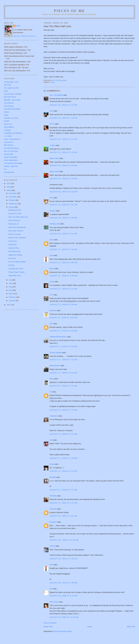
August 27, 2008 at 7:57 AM (63, 360)
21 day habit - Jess (11, 82)
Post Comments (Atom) (63, 631)
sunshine (53, 310)
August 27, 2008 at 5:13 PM (63, 471)
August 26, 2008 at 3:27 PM (63, 139)
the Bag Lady (55, 224)
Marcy (52, 268)
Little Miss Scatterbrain (17, 227)
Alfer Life (7, 85)
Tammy (52, 546)
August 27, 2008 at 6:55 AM (63, 331)
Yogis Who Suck (15, 276)
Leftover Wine (14, 248)
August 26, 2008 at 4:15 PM (63, 152)
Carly (52, 240)
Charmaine (54, 416)
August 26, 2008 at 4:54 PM (63, 165)
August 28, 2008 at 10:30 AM (64, 540)
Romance (53, 522)
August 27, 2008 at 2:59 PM (63, 458)
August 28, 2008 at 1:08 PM (63, 583)
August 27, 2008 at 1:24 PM (63, 410)
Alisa (6, 91)
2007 (9, 305)
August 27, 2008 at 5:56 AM (63, 305)
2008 (9, 190)
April (11, 290)
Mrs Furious (54, 602)
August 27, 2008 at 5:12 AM (63, 289)
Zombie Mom (9, 172)
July (11, 280)
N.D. (51, 295)
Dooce (7, 112)
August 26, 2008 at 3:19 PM (63, 118)
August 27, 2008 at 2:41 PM (63, 434)
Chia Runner (9, 103)
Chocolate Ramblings (12, 109)
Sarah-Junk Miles (11, 157)
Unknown (53, 509)
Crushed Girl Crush (16, 269)
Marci (52, 379)
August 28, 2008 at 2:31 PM (63, 596)
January (12, 301)
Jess (51, 198)
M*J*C (52, 124)
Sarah (52, 282)
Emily (6, 115)
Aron (51, 111)
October (12, 200)
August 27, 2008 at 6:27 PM (63, 503)
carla (51, 255)
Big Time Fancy (10, 97)
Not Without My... (15, 251)
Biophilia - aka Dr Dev (12, 100)
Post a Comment (50, 623)
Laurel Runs (9, 142)
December (13, 193)
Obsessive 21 (14, 224)
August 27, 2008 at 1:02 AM (63, 249)
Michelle (53, 477)
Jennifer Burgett (56, 353)
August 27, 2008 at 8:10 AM (63, 373)
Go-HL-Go (8, 124)
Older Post (131, 627)
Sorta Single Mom (11, 160)
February (12, 297)
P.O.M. (18, 26)
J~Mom (52, 145)
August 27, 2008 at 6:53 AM (63, 318)
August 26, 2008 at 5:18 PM (63, 192)
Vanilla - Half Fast (11, 166)
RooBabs (53, 496)
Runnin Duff (9, 154)
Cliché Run (13, 245)
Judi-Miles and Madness (13, 133)
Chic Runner (9, 106)
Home (90, 627)
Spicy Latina (54, 158)
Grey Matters (9, 127)
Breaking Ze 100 (15, 210)
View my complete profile (25, 36)
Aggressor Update (15, 255)
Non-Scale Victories (16, 231)
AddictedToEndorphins (58, 337)
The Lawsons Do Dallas (13, 163)
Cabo (53, 82)
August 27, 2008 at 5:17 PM (63, 490)
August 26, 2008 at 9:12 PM (63, 234)
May (11, 287)
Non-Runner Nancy (11, 148)
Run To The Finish (11, 151)
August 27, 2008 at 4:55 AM (63, 276)
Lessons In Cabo (15, 214)
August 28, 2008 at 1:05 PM (63, 559)
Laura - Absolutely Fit (12, 139)
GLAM (7, 121)
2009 (9, 187)
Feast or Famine (15, 234)
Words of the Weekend (17, 238)
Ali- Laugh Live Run (12, 88)
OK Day (11, 265)
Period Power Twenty (16, 272)
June (11, 283)
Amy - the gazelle (56, 95)
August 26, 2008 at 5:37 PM (63, 205)
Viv (51, 392)
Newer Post (48, 627)
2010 (9, 183)
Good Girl (12, 258)
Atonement (12, 241)
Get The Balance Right (17, 262)
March (11, 294)
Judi (51, 440)
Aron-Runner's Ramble (13, 94)
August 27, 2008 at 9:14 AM (63, 386)
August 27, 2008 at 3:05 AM (63, 263)
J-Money (7, 130)
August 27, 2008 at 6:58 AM (63, 346)
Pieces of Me (69, 11)
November (13, 197)
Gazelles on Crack (11, 118)
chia (51, 589)
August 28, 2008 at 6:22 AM (63, 516)
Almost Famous (14, 220)
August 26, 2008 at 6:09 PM (63, 218)
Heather (53, 211)
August (12, 207)
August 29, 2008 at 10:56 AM (64, 617)
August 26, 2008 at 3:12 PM (63, 105)
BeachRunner (55, 366)
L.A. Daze (8, 136)
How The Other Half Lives (18, 217)
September (13, 204)
